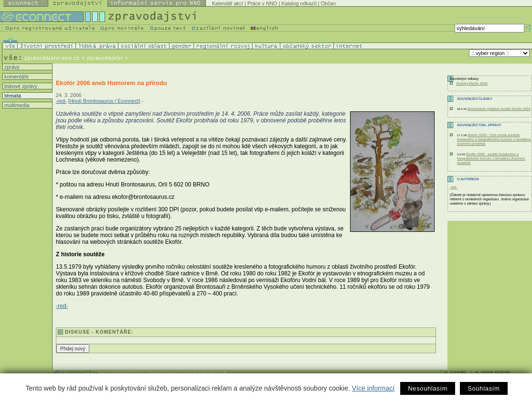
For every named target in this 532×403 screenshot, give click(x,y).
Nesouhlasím (428, 388)
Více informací (373, 388)
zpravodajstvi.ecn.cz (52, 58)
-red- (61, 101)
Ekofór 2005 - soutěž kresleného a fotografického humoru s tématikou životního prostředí (491, 158)
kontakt (458, 372)
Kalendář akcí (228, 3)
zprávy (11, 67)
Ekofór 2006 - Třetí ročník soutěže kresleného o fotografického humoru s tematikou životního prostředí (494, 139)
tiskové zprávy (20, 86)
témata (12, 96)
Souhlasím (484, 388)
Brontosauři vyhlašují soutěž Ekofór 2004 (499, 109)
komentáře (16, 76)
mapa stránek (495, 372)
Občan (328, 3)
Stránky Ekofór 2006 (472, 83)
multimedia (16, 105)
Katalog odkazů (299, 3)
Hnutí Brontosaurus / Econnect (104, 101)
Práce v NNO (262, 3)
